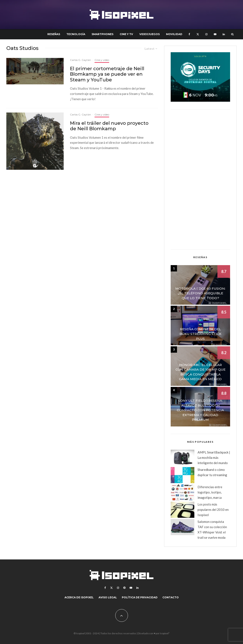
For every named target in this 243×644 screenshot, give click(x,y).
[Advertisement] (200, 179)
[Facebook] (189, 34)
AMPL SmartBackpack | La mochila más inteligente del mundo (214, 458)
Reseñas (54, 34)
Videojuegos (150, 34)
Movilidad (174, 34)
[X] (198, 34)
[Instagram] (206, 34)
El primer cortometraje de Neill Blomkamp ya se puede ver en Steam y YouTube (107, 74)
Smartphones (102, 34)
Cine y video (102, 60)
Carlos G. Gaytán (80, 60)
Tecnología (76, 34)
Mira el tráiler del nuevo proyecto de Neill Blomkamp (109, 126)
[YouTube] (215, 34)
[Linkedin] (224, 34)
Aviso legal (108, 597)
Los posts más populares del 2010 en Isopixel (213, 510)
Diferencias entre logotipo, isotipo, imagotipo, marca (210, 492)
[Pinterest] (124, 588)
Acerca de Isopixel (79, 597)
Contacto (171, 597)
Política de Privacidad (140, 597)
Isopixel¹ (165, 633)
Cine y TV (126, 34)
